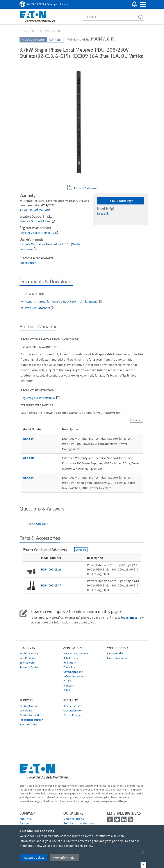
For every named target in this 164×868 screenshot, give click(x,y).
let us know (129, 618)
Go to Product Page (120, 201)
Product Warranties (30, 715)
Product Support (29, 706)
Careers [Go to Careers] (25, 823)
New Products (28, 658)
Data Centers (71, 658)
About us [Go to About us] (26, 819)
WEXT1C (28, 438)
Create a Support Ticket (35, 221)
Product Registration (31, 720)
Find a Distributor (117, 658)
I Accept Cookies (33, 857)
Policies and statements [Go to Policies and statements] (79, 823)
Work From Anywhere (76, 653)
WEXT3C (28, 477)
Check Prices (28, 263)
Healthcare (70, 663)
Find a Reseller (115, 653)
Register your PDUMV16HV (37, 233)
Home (23, 31)
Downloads (26, 710)
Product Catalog (29, 653)
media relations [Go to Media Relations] (74, 819)
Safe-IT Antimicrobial (75, 676)
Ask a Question (38, 524)
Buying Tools (27, 663)
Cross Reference (72, 710)
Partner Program (73, 715)
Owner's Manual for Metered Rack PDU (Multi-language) (62, 301)
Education (69, 667)
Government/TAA (73, 672)
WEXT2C (28, 458)
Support (37, 31)
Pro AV (67, 681)
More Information (65, 857)
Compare (137, 420)
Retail (67, 690)
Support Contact (29, 724)
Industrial (69, 686)
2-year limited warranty (35, 210)
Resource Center (29, 667)
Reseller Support (73, 706)
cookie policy (83, 846)
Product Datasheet (85, 188)
